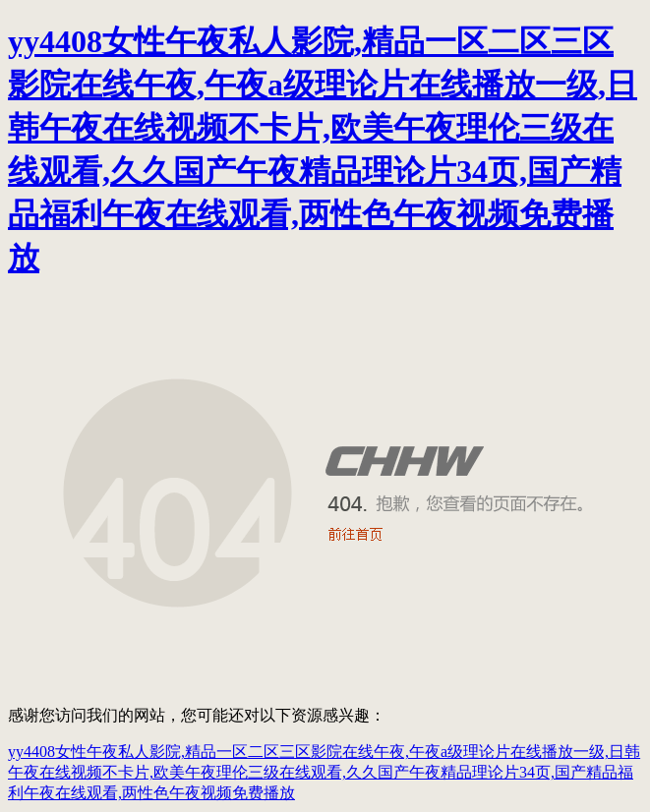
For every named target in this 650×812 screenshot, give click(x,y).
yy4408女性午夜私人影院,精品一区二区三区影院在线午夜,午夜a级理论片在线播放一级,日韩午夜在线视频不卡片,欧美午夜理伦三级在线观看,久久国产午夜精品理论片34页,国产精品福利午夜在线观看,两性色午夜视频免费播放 (324, 772)
